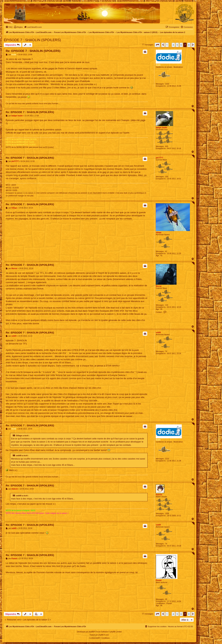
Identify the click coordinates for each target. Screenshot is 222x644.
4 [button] (173, 45)
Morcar (159, 286)
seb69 (158, 333)
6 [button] (181, 45)
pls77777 (159, 158)
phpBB (91, 632)
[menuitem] (9, 27)
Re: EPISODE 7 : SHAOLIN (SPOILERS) (33, 51)
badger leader (161, 127)
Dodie (158, 65)
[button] (157, 45)
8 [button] (189, 45)
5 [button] (177, 45)
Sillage (159, 233)
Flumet (159, 580)
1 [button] (167, 45)
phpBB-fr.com (104, 635)
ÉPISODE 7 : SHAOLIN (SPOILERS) (32, 40)
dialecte (159, 495)
